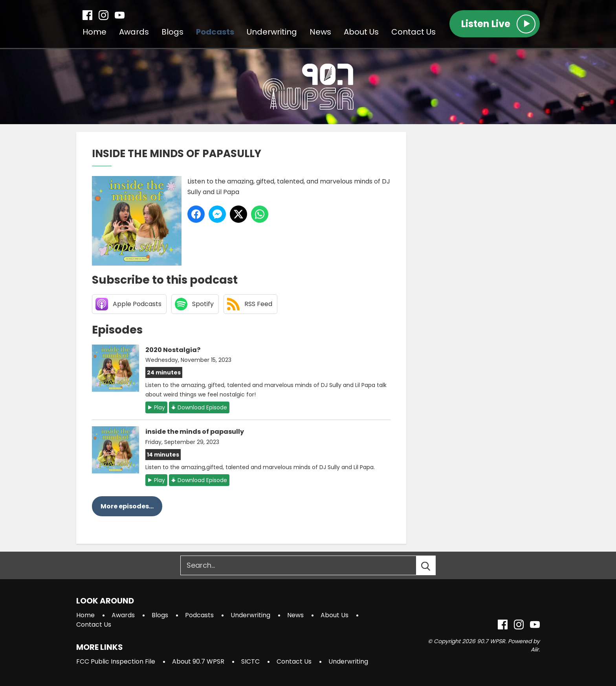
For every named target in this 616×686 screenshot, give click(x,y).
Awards (134, 32)
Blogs (172, 32)
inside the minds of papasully (195, 432)
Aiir (535, 649)
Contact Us (413, 32)
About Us (361, 32)
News (320, 32)
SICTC (250, 661)
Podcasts (215, 32)
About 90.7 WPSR (198, 661)
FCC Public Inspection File (116, 661)
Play (159, 407)
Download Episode (202, 407)
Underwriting (272, 32)
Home (94, 32)
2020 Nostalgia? (173, 350)
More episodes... (127, 506)
